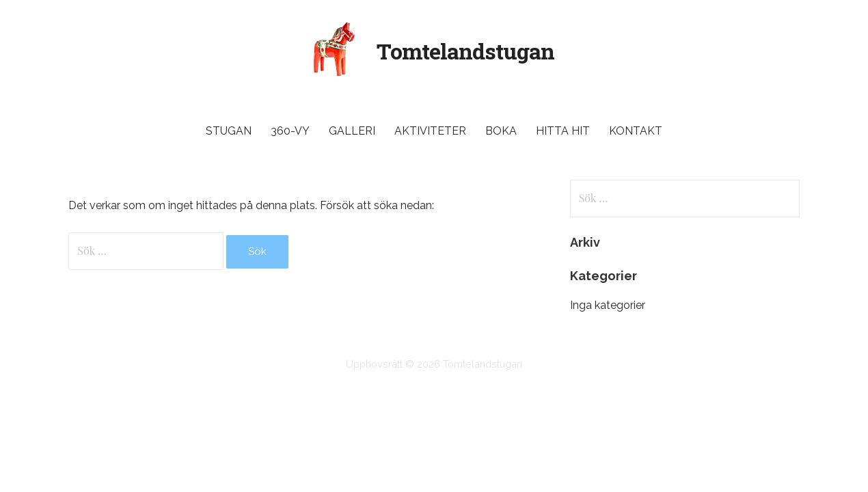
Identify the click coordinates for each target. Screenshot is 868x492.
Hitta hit (563, 131)
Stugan (229, 131)
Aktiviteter (430, 131)
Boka (501, 131)
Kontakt (636, 131)
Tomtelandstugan (466, 51)
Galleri (352, 131)
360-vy (290, 131)
